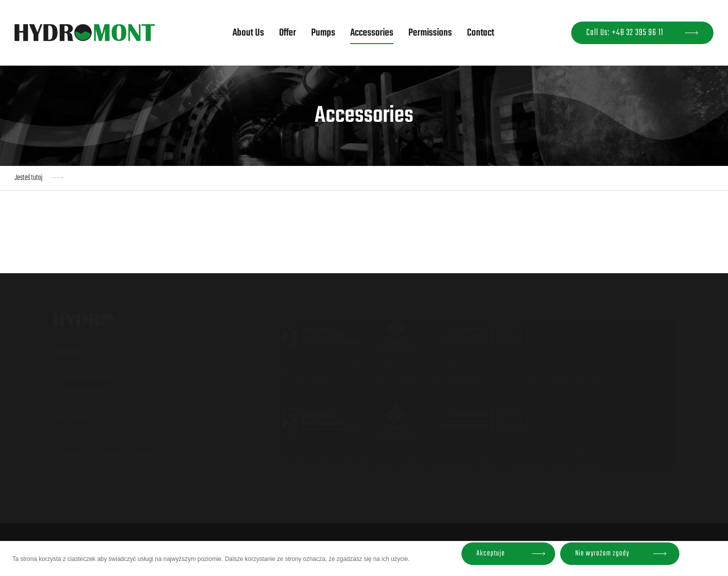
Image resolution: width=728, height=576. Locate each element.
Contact (480, 33)
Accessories (372, 33)
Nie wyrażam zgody (602, 553)
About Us (248, 33)
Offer (288, 33)
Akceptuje (491, 553)
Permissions (430, 33)
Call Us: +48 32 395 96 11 (625, 33)
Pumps (323, 33)
